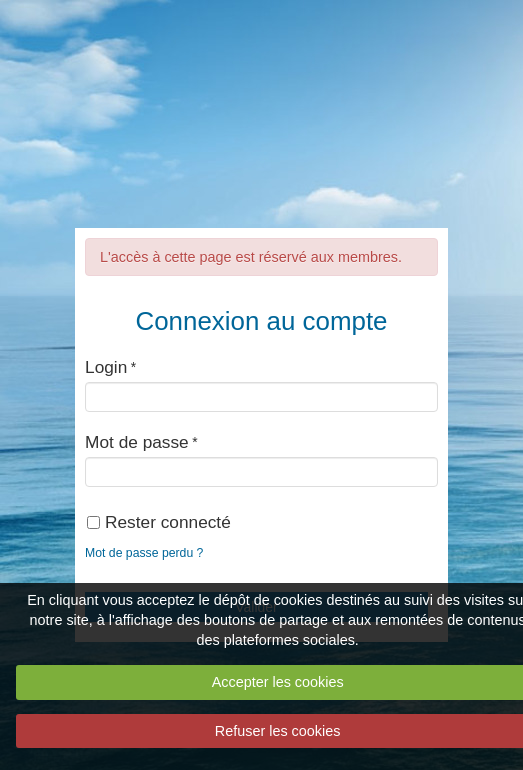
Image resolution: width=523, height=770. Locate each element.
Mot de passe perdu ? (144, 553)
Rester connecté (159, 522)
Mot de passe (137, 442)
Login (106, 367)
